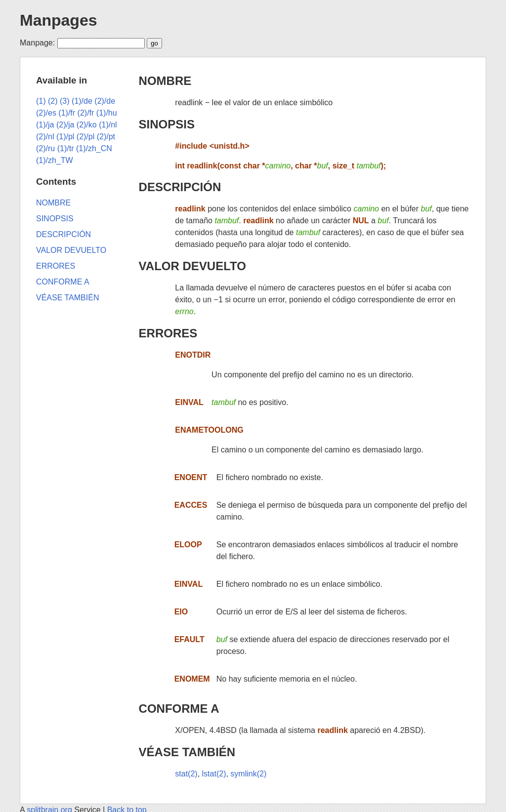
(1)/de (82, 101)
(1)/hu (107, 113)
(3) (65, 101)
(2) (53, 101)
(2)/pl (85, 137)
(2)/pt (106, 137)
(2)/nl (45, 137)
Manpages (58, 20)
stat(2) (186, 774)
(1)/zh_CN (94, 148)
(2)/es (46, 113)
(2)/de (105, 101)
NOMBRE (165, 81)
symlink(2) (248, 774)
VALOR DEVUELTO (192, 266)
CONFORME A (179, 709)
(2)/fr (86, 113)
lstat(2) (214, 774)
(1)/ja (45, 125)
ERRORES (168, 333)
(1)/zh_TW (55, 160)
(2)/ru (45, 148)
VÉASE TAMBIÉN (187, 752)
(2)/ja (65, 125)
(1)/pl (65, 137)
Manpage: (37, 43)
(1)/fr (67, 113)
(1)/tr (66, 148)
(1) (41, 101)
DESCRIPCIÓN (180, 187)
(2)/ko (87, 125)
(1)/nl (108, 125)
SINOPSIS (167, 124)
